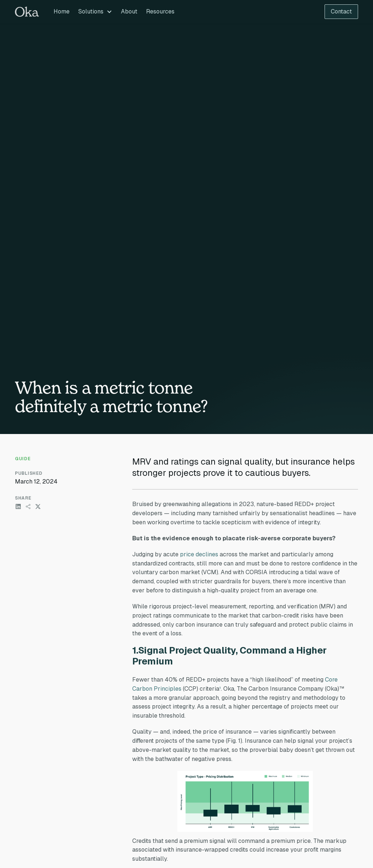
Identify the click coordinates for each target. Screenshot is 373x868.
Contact (341, 11)
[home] (27, 12)
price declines (199, 554)
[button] (95, 12)
